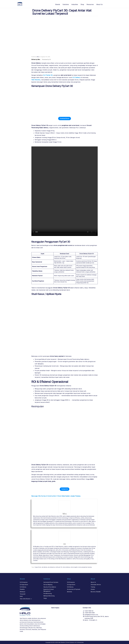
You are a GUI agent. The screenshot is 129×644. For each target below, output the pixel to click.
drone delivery (66, 567)
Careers (93, 589)
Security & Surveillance (50, 587)
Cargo (45, 598)
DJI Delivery (23, 587)
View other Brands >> (26, 599)
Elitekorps (23, 592)
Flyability (22, 589)
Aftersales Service (96, 585)
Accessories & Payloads (74, 589)
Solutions (66, 4)
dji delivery (45, 567)
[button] (65, 119)
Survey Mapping (48, 585)
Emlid (21, 596)
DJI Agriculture (24, 585)
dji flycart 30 (59, 567)
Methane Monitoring (49, 596)
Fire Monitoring (48, 593)
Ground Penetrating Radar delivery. (78, 359)
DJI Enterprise (24, 582)
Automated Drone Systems (51, 582)
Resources (90, 4)
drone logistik (74, 567)
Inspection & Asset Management (49, 590)
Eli (64, 544)
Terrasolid (23, 594)
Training (93, 587)
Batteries (70, 592)
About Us (99, 4)
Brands (58, 4)
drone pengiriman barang (85, 567)
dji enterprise (51, 567)
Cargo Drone (38, 567)
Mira (38, 57)
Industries (75, 4)
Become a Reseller (96, 592)
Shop (82, 4)
